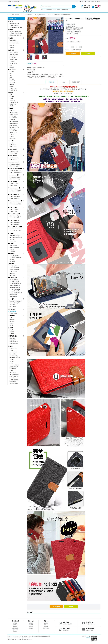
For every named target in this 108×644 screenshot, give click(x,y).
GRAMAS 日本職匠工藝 (15, 358)
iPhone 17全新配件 (14, 25)
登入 (85, 6)
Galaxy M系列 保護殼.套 (15, 291)
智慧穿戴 (11, 93)
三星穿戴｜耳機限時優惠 (15, 32)
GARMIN (12, 97)
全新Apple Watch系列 (14, 24)
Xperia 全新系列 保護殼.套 (15, 301)
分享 (29, 64)
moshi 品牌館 (13, 372)
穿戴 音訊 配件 (16, 15)
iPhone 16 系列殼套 (14, 184)
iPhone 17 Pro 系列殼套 (15, 164)
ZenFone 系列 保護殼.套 (15, 235)
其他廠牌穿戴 (13, 104)
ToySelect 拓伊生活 (14, 380)
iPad (47, 10)
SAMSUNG (12, 100)
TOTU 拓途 (12, 378)
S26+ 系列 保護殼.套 (14, 282)
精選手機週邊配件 (13, 336)
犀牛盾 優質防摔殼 (14, 383)
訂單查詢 (31, 627)
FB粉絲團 (97, 1)
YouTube (91, 1)
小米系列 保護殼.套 (14, 256)
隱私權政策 (15, 630)
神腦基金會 (15, 625)
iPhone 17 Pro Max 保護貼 (16, 173)
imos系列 (12, 361)
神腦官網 (15, 624)
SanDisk (11, 86)
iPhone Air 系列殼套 (14, 158)
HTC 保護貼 (12, 251)
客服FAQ (46, 625)
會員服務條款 (15, 629)
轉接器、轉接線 (13, 63)
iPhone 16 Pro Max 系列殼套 (16, 203)
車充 (11, 65)
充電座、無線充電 (14, 52)
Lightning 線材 (13, 58)
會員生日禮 (31, 625)
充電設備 (12, 67)
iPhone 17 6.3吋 (13, 149)
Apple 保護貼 (13, 145)
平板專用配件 (12, 316)
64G (11, 75)
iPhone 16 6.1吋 (13, 181)
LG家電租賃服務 (64, 10)
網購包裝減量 (46, 629)
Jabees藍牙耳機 (13, 118)
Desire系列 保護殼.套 (14, 247)
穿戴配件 (12, 106)
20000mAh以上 (13, 46)
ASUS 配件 (11, 233)
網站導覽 (15, 632)
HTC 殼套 (12, 249)
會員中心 (87, 8)
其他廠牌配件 (29, 15)
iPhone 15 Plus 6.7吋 (14, 214)
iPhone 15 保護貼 (14, 211)
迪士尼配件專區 (13, 382)
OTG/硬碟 (12, 72)
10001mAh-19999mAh (15, 44)
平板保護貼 (12, 321)
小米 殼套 (12, 260)
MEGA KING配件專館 (14, 365)
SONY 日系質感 (13, 125)
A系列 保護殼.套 (13, 272)
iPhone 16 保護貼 (14, 185)
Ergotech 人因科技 (14, 102)
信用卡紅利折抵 (70, 42)
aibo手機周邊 (13, 354)
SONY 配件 (11, 299)
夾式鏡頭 (12, 332)
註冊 (89, 6)
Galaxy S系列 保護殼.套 (15, 287)
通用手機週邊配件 (14, 344)
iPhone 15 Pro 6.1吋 (14, 220)
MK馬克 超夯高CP (14, 367)
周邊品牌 (11, 346)
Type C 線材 (12, 56)
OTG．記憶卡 (12, 70)
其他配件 (12, 323)
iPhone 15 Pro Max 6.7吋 (15, 227)
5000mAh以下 (13, 40)
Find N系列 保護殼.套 (14, 270)
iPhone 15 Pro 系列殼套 (15, 222)
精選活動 (11, 30)
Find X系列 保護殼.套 (14, 268)
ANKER (11, 350)
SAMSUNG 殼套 (13, 295)
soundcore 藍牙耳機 (14, 127)
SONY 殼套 (12, 305)
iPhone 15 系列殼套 (14, 210)
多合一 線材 (12, 61)
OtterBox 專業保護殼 (14, 374)
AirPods (55, 10)
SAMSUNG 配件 (13, 278)
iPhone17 (43, 10)
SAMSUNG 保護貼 (14, 297)
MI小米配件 (11, 254)
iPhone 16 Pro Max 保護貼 (16, 205)
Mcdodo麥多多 (13, 369)
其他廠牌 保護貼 (13, 313)
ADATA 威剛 (12, 81)
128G (11, 77)
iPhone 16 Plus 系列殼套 (15, 190)
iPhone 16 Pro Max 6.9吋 (15, 201)
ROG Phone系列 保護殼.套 (16, 237)
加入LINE (85, 1)
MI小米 (11, 363)
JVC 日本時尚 (13, 116)
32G (11, 74)
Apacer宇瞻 (12, 83)
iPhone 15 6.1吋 (13, 207)
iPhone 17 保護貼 (14, 153)
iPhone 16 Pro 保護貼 (14, 198)
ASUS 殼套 (12, 239)
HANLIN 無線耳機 (14, 114)
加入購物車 (73, 53)
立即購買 (90, 53)
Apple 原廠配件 (13, 147)
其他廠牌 (12, 136)
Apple (11, 95)
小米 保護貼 (12, 261)
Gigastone (12, 85)
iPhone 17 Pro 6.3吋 (14, 162)
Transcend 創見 (13, 88)
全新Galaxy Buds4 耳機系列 (16, 27)
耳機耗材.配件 (13, 138)
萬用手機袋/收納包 (14, 342)
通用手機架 (12, 338)
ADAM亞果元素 (13, 348)
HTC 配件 (11, 243)
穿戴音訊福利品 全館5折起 (16, 36)
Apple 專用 (12, 111)
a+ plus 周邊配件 (13, 352)
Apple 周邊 (11, 141)
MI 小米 (11, 99)
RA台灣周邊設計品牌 (14, 376)
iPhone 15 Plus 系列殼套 (15, 216)
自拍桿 (11, 330)
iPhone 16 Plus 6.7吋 (14, 188)
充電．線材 (11, 50)
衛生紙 (59, 10)
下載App (9, 1)
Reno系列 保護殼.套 (14, 266)
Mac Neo (50, 10)
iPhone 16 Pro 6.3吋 (14, 194)
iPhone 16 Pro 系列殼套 (15, 197)
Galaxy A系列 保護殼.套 (15, 289)
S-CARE (78, 1)
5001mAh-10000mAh (14, 42)
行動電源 (11, 38)
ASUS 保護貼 (13, 241)
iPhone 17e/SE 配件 (14, 175)
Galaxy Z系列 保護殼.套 (15, 285)
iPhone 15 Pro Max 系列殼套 (16, 229)
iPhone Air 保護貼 (14, 160)
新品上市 (11, 21)
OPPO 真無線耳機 (14, 122)
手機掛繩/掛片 (13, 340)
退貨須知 (46, 624)
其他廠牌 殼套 (42, 15)
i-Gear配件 (12, 359)
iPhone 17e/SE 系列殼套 (15, 177)
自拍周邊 (11, 328)
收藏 (34, 64)
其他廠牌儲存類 (13, 90)
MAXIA (11, 371)
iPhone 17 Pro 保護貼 (14, 166)
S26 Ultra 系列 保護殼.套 (15, 284)
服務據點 (14, 1)
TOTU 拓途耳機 (13, 131)
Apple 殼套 (12, 143)
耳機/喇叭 (11, 108)
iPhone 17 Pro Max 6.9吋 (15, 169)
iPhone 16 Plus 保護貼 (15, 192)
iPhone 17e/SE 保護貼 (15, 179)
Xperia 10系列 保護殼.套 (15, 303)
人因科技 (12, 135)
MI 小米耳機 (12, 120)
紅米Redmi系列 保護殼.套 (15, 258)
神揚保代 (18, 1)
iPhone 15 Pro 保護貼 (14, 224)
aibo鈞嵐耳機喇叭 (14, 112)
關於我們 (15, 627)
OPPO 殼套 (12, 273)
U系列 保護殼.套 (13, 246)
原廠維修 (46, 627)
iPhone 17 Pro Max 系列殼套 (16, 171)
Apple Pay (78, 42)
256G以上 (12, 79)
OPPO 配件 (11, 264)
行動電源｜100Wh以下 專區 (16, 34)
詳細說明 (88, 638)
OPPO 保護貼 (13, 275)
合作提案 (31, 629)
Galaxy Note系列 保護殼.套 (16, 293)
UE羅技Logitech (13, 133)
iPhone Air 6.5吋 (13, 156)
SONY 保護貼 (13, 307)
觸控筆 (11, 325)
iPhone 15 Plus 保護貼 (15, 218)
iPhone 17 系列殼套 (14, 151)
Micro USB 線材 (13, 60)
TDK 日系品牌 (13, 129)
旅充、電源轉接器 (14, 54)
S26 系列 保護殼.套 (14, 280)
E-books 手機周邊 (14, 356)
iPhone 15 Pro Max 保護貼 (16, 231)
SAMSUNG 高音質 (14, 123)
